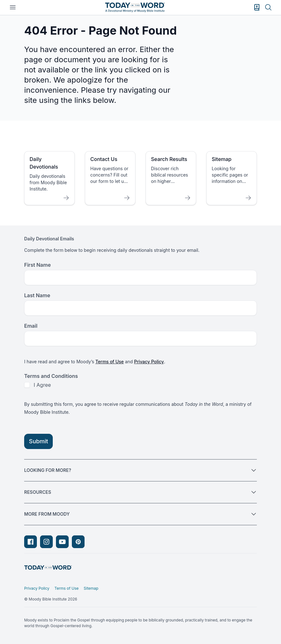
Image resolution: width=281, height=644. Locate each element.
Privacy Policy (149, 362)
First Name (38, 265)
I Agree (42, 385)
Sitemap (91, 588)
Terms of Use (110, 362)
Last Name (37, 295)
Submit (38, 441)
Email (31, 326)
